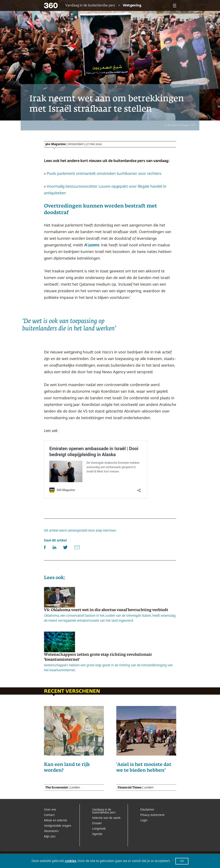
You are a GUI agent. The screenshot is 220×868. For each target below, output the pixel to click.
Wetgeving (132, 6)
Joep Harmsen (106, 531)
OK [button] (182, 861)
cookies (71, 861)
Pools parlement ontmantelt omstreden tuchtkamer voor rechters (104, 174)
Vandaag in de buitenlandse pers (90, 6)
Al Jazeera (92, 245)
